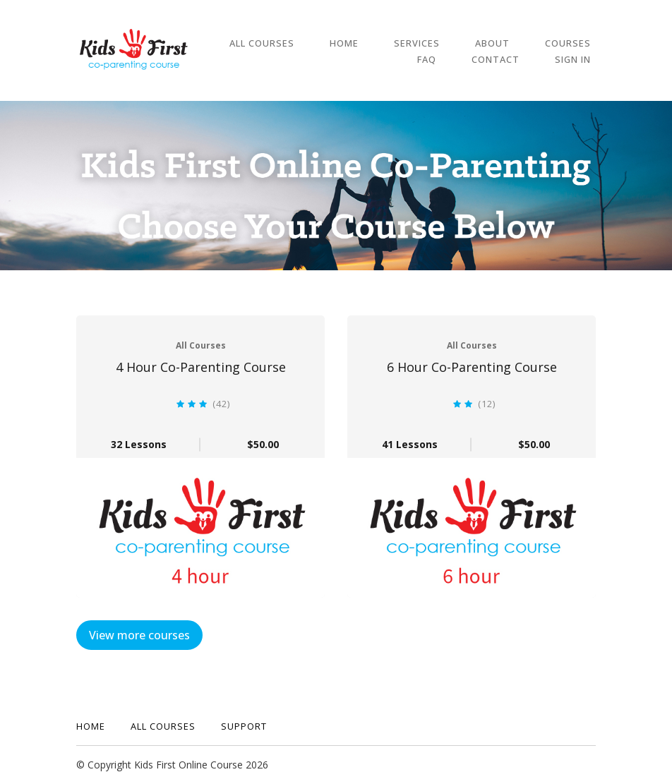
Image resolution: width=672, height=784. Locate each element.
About (463, 42)
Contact (510, 59)
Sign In (578, 59)
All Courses (262, 42)
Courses (528, 42)
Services (397, 42)
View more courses (139, 635)
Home (334, 42)
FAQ (586, 42)
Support (244, 726)
